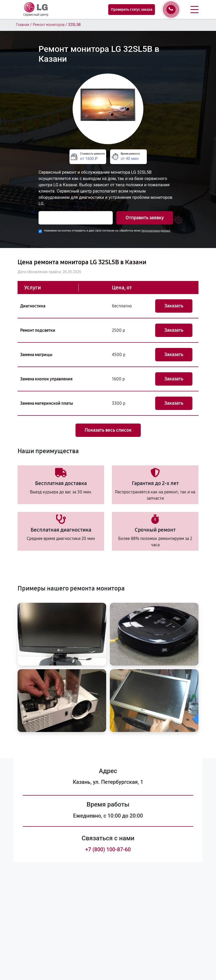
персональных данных (156, 231)
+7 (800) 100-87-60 (108, 849)
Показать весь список (108, 430)
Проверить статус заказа (132, 10)
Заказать (174, 306)
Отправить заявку (145, 218)
